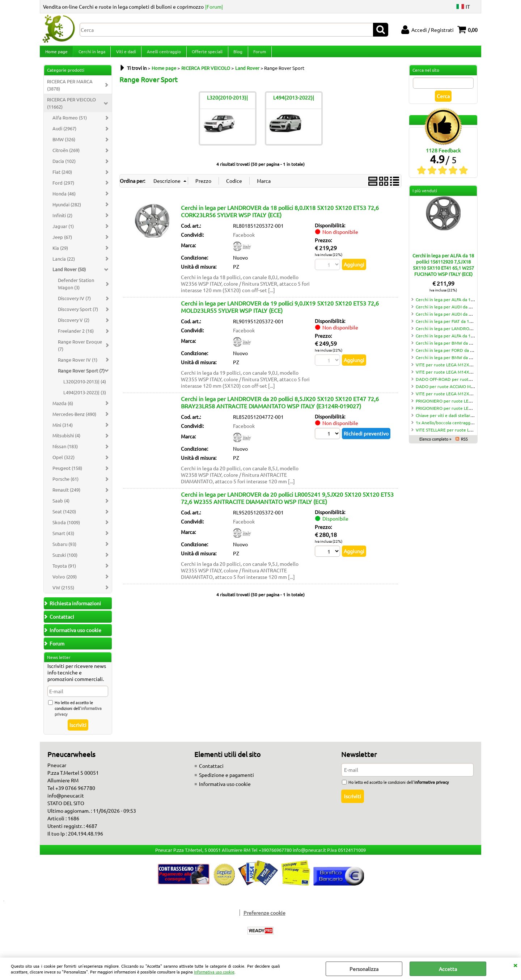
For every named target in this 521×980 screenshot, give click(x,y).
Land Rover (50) (69, 275)
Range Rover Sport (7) (81, 376)
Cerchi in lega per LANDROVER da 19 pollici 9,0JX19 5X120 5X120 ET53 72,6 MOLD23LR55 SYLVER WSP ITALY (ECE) (280, 312)
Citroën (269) (66, 156)
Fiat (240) (62, 178)
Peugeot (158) (67, 474)
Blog (236, 54)
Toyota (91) (64, 571)
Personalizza (364, 969)
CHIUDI (515, 965)
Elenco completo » (435, 445)
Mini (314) (63, 431)
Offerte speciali (205, 54)
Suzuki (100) (65, 561)
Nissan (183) (65, 452)
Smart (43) (63, 539)
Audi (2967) (64, 134)
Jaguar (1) (63, 232)
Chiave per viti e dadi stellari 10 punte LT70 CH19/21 (468, 421)
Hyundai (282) (67, 210)
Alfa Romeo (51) (70, 123)
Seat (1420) (64, 517)
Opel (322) (63, 463)
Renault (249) (66, 495)
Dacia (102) (64, 167)
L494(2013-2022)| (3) (85, 398)
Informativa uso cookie (214, 972)
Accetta (448, 969)
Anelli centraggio (162, 54)
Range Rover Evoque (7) (80, 351)
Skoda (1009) (66, 528)
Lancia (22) (64, 264)
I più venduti (425, 197)
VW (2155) (63, 593)
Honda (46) (64, 199)
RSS (464, 445)
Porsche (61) (65, 485)
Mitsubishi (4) (66, 441)
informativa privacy (431, 788)
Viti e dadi (125, 54)
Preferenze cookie (264, 919)
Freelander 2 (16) (76, 337)
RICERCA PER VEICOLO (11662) (71, 109)
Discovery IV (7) (74, 304)
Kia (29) (60, 254)
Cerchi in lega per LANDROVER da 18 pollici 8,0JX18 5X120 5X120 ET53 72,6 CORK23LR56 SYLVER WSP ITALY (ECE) (280, 217)
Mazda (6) (63, 409)
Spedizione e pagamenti (226, 781)
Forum (257, 54)
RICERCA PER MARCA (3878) (70, 91)
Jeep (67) (62, 243)
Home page (56, 54)
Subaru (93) (64, 550)
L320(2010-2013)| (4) (85, 387)
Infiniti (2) (62, 221)
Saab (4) (61, 506)
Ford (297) (63, 188)
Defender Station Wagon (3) (76, 290)
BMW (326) (64, 145)
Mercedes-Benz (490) (74, 420)
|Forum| (214, 7)
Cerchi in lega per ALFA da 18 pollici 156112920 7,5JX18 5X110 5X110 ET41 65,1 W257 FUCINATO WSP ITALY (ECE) (443, 270)
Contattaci (211, 772)
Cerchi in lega (91, 54)
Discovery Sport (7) (78, 315)
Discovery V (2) (74, 326)
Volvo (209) (65, 582)
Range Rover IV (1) (78, 365)
